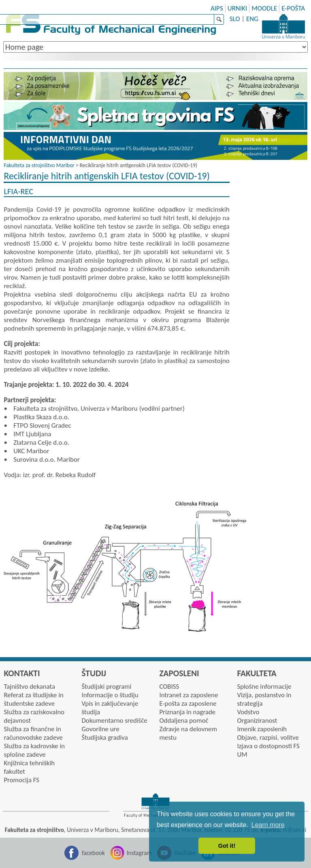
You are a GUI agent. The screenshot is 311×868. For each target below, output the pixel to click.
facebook (93, 853)
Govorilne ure (100, 729)
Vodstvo (248, 712)
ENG (252, 19)
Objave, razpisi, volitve (268, 737)
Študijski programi (106, 687)
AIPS (217, 8)
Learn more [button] (268, 825)
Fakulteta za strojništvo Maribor (39, 165)
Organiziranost (257, 721)
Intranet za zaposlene (189, 695)
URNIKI (238, 8)
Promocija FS (21, 780)
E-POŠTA (293, 8)
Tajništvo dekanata (29, 687)
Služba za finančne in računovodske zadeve (33, 733)
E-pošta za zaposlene (188, 704)
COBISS (169, 687)
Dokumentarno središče (114, 721)
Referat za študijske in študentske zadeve (33, 699)
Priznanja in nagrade (187, 712)
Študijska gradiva (104, 737)
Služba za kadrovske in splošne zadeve (34, 750)
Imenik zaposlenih (262, 729)
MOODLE (264, 8)
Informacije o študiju (110, 695)
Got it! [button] (227, 846)
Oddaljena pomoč (184, 721)
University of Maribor (283, 26)
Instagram (139, 853)
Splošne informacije (264, 687)
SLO (235, 19)
